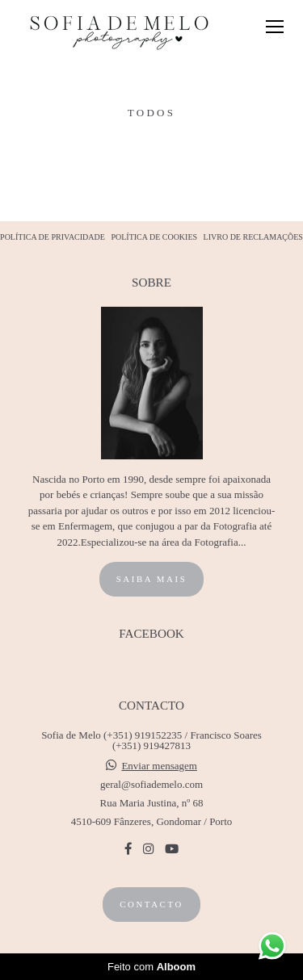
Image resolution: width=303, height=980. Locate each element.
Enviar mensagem (159, 766)
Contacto (151, 904)
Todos (151, 113)
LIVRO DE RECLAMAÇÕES (253, 237)
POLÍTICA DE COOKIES (154, 237)
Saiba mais (152, 579)
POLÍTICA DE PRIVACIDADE (53, 237)
